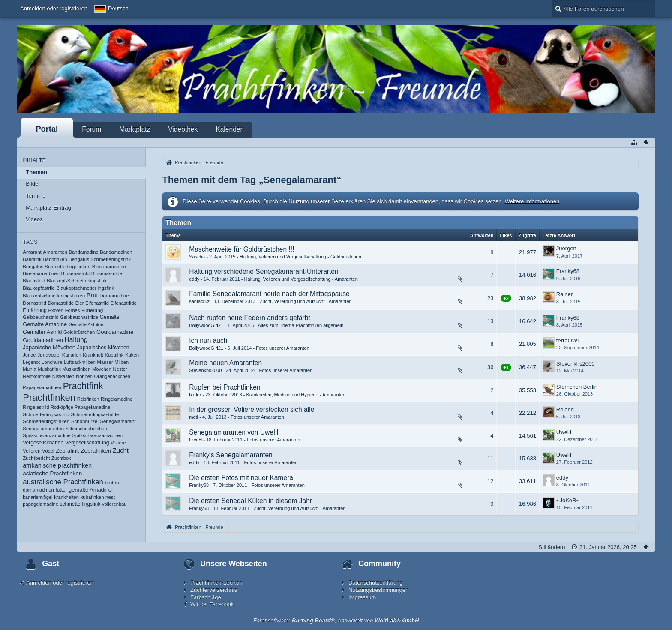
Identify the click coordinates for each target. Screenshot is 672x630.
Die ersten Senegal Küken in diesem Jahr (250, 501)
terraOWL (568, 340)
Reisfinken (88, 399)
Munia (30, 369)
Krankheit (93, 355)
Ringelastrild (36, 407)
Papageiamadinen (42, 387)
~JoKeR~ (568, 500)
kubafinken (92, 497)
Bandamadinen (116, 252)
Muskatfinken (76, 369)
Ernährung (35, 310)
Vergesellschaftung (87, 443)
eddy (194, 279)
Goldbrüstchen (79, 332)
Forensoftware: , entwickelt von (336, 620)
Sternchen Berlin (577, 387)
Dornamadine (114, 296)
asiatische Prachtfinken (52, 473)
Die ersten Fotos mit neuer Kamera (241, 478)
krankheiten (66, 497)
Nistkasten (63, 376)
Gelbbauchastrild (40, 317)
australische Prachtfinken (63, 482)
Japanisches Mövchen (103, 348)
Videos (34, 219)
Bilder (33, 184)
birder (195, 395)
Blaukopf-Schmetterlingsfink (76, 281)
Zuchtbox (61, 458)
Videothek (183, 129)
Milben (121, 362)
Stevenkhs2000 (205, 370)
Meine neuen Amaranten (225, 363)
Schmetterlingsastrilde (95, 414)
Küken (132, 355)
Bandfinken (55, 259)
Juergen (566, 248)
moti (193, 417)
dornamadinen (38, 490)
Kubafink (114, 355)
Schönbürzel (85, 421)
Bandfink (32, 259)
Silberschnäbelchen (86, 429)
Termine (36, 196)
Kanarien (72, 355)
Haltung (76, 340)
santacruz (199, 301)
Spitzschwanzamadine (47, 435)
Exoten (56, 310)
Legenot (31, 362)
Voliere (118, 442)
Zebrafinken (96, 451)
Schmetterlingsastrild (46, 414)
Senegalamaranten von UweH (234, 432)
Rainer (564, 294)
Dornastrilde (61, 303)
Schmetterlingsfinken (46, 421)
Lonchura (52, 362)
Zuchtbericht (36, 458)
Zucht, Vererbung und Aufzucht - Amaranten (306, 301)
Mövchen (102, 369)
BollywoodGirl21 (206, 325)
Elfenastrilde (124, 303)
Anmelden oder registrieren (54, 8)
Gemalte (110, 317)
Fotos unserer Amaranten (283, 348)
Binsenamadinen (41, 273)
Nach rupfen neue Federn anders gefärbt (250, 318)
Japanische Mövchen (49, 347)
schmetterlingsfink (80, 504)
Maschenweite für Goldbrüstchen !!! (241, 249)
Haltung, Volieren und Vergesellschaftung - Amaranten (301, 279)
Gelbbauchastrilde (79, 317)
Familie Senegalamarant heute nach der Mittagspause (269, 294)
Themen (36, 172)
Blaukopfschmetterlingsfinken (54, 296)
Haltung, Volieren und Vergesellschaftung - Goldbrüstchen (300, 257)
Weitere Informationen (532, 201)
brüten (112, 482)
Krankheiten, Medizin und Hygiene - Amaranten (296, 395)
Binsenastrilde (107, 273)
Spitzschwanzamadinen (97, 435)
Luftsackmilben (80, 362)
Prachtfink (83, 386)
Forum (91, 129)
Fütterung (92, 310)
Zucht (121, 450)
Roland (565, 409)
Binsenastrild (76, 273)
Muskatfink (49, 369)
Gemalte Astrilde (86, 324)
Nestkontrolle (37, 376)
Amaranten (55, 252)
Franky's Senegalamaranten (231, 455)
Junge (29, 355)
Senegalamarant (118, 421)
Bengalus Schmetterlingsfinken (57, 267)
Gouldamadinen (43, 340)
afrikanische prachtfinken (57, 465)
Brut (92, 295)
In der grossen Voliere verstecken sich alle (252, 409)
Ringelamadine (117, 399)
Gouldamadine (115, 332)
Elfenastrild (97, 303)
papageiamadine (40, 504)
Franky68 (568, 271)
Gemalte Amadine (45, 324)
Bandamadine (84, 252)
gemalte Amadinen (91, 490)
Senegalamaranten (43, 429)
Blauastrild (34, 281)
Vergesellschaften (43, 443)
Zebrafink (67, 451)
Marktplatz (135, 129)
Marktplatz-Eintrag (48, 208)
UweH (195, 440)
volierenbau (114, 504)
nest (110, 497)
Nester (120, 369)
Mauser (105, 362)
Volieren (31, 451)
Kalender (229, 129)
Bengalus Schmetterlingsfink (100, 259)
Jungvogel (49, 355)
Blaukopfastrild (39, 288)
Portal (47, 129)
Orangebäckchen (112, 376)
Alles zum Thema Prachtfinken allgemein (301, 325)
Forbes (72, 310)
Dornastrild (34, 303)
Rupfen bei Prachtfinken (225, 387)
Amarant (32, 252)
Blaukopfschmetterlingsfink (85, 288)
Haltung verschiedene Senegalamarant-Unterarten (264, 271)
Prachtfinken (49, 397)
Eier (80, 303)
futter (61, 490)
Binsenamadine (109, 267)
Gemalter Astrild (42, 332)
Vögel (48, 451)
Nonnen (84, 376)
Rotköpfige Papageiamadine (80, 407)
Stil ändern (552, 547)
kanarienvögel (37, 497)
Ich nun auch (208, 340)
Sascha (197, 257)
